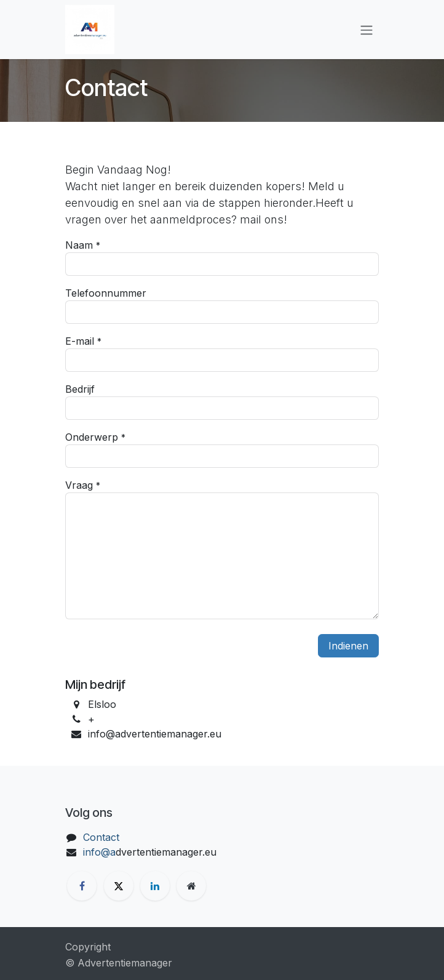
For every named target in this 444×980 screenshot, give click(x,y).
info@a (99, 852)
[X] (119, 886)
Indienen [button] (348, 646)
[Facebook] (82, 886)
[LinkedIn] (155, 886)
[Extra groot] (191, 886)
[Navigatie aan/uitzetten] (367, 30)
